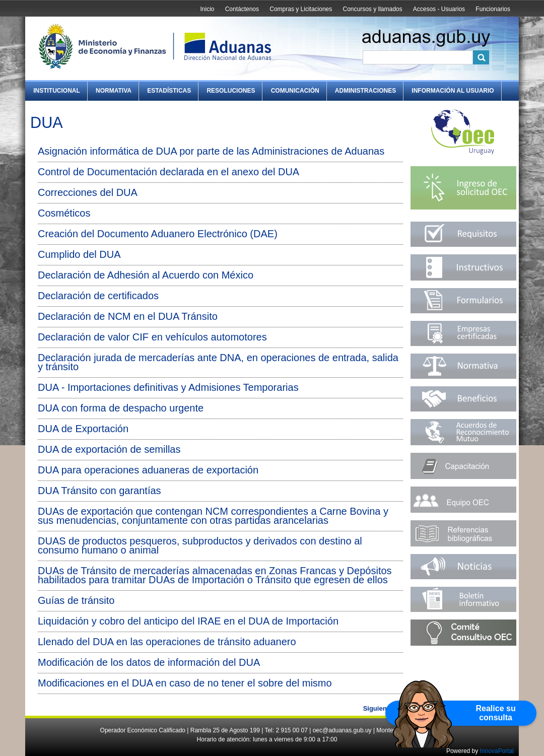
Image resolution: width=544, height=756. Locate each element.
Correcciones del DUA (88, 192)
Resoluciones (231, 91)
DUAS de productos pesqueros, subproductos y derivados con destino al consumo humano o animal (200, 545)
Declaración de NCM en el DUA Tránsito (128, 316)
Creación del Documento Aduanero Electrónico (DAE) (158, 234)
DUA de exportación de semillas (109, 449)
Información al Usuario (453, 91)
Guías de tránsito (76, 600)
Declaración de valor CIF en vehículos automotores (152, 337)
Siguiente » (381, 708)
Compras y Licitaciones (301, 9)
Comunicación (295, 91)
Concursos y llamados (372, 9)
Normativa (114, 91)
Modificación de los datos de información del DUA (149, 662)
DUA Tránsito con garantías (99, 491)
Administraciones (365, 91)
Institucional (57, 91)
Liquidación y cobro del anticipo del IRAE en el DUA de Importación (188, 621)
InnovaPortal (497, 751)
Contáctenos (242, 9)
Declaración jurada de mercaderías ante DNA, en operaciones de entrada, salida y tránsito (218, 362)
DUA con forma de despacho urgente (121, 408)
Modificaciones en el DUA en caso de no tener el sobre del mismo (185, 683)
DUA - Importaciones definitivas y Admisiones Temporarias (168, 387)
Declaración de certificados (98, 296)
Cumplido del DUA (79, 254)
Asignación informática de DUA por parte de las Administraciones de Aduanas (211, 151)
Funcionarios (493, 9)
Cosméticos (64, 213)
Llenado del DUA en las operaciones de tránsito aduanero (167, 642)
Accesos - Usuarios (439, 9)
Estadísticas (169, 91)
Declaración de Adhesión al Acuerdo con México (146, 275)
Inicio (207, 9)
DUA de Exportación (83, 429)
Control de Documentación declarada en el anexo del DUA (168, 172)
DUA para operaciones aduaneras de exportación (148, 470)
